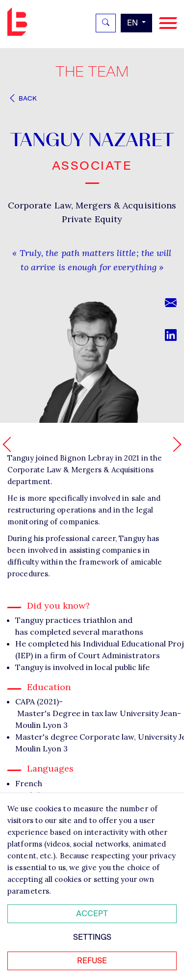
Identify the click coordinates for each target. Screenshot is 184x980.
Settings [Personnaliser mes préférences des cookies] (92, 937)
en (133, 23)
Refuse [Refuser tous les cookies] (92, 961)
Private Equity (92, 219)
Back (22, 98)
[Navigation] (168, 23)
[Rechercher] (106, 23)
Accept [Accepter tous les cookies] (92, 914)
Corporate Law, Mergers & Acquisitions (92, 205)
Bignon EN (20, 22)
